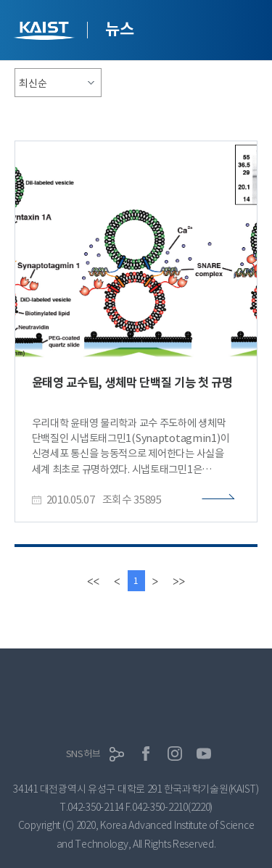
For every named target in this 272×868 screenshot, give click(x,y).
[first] (93, 581)
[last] (179, 581)
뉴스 (119, 29)
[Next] (155, 581)
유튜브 (204, 754)
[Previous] (117, 581)
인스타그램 (175, 754)
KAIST (46, 32)
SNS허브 (83, 754)
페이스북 (146, 754)
